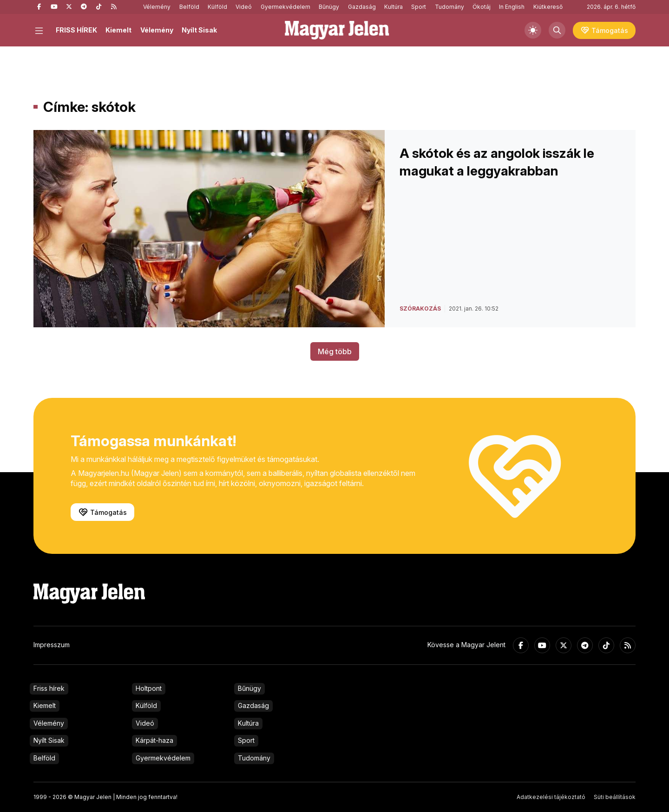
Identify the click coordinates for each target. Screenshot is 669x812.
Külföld (217, 7)
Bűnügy (329, 7)
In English (512, 7)
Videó (244, 7)
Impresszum (52, 645)
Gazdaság (362, 7)
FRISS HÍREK (76, 30)
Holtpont (149, 688)
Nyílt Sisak (199, 30)
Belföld (189, 7)
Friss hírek (49, 688)
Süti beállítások (615, 797)
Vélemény (157, 7)
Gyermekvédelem (285, 7)
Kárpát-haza (154, 740)
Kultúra (394, 7)
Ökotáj (482, 7)
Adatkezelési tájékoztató (551, 797)
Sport (419, 7)
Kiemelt (118, 30)
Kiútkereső (548, 7)
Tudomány (449, 7)
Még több (335, 351)
